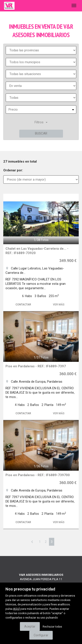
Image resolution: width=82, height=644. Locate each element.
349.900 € (68, 261)
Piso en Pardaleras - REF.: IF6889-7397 (36, 366)
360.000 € (68, 374)
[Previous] (32, 542)
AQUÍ (16, 609)
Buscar (41, 133)
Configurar (41, 635)
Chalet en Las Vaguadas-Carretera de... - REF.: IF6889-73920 (37, 251)
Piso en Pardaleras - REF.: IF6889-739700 (38, 475)
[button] (9, 219)
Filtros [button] (41, 122)
